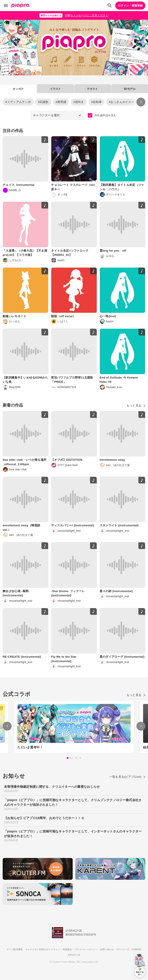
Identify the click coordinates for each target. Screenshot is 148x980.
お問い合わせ (107, 949)
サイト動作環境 (14, 949)
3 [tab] (76, 758)
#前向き (79, 102)
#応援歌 (43, 102)
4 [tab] (80, 758)
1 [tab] (68, 758)
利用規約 (67, 949)
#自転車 (97, 102)
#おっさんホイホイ (121, 102)
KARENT (137, 949)
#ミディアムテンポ (18, 102)
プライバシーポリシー (86, 949)
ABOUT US (74, 955)
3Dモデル (130, 89)
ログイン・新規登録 (130, 6)
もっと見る (136, 406)
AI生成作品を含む (102, 115)
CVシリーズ (123, 949)
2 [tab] (72, 758)
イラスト (55, 89)
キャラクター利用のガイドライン (43, 949)
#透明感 (61, 102)
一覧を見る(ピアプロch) (127, 777)
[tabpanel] (74, 727)
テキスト (92, 89)
